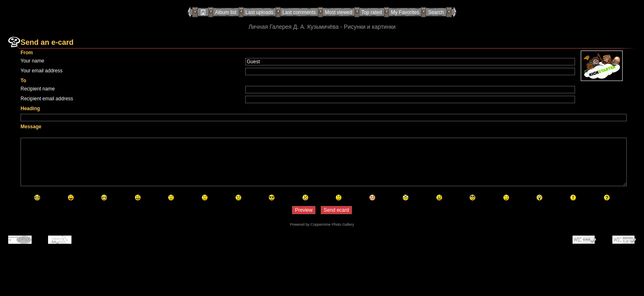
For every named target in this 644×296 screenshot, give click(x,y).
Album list (226, 12)
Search (436, 12)
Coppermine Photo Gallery (332, 224)
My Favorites (405, 12)
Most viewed (339, 12)
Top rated (372, 12)
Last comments (299, 12)
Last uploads (260, 12)
